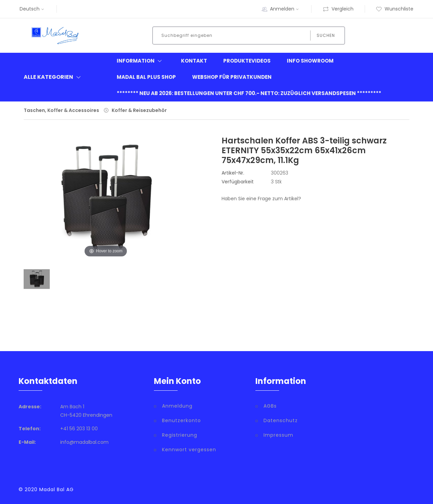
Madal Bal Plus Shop (146, 77)
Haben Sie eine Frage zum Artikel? (261, 199)
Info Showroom (310, 61)
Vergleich (338, 9)
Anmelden (285, 9)
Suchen (326, 35)
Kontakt (194, 61)
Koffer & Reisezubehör (139, 110)
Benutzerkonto (181, 420)
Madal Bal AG (56, 489)
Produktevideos (247, 61)
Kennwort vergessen (189, 450)
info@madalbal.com (84, 442)
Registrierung (180, 435)
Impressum (278, 435)
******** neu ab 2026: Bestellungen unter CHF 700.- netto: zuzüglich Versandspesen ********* (249, 93)
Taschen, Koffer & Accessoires (61, 110)
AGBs (270, 406)
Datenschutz (281, 420)
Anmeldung (177, 406)
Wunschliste (395, 9)
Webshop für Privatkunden (232, 77)
